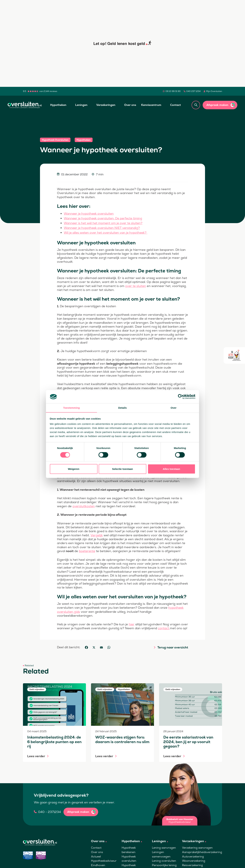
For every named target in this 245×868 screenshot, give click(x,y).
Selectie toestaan (123, 469)
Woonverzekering (194, 864)
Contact (175, 105)
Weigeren (74, 469)
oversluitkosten (84, 505)
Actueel (96, 860)
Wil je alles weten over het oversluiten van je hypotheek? (107, 232)
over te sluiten (136, 285)
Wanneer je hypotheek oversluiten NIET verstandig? (103, 227)
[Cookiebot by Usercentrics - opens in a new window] (180, 397)
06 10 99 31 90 (173, 91)
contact (171, 627)
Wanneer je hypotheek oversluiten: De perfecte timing (104, 218)
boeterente (87, 550)
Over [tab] (174, 408)
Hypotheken (58, 105)
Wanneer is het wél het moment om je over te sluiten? (104, 223)
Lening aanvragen (164, 851)
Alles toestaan (171, 469)
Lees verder (36, 759)
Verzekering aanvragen (197, 851)
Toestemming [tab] (71, 408)
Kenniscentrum (151, 105)
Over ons (130, 105)
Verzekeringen (106, 105)
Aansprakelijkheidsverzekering (202, 855)
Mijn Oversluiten (214, 91)
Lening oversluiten (164, 864)
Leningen (81, 105)
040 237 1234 (193, 91)
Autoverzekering (193, 860)
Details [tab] (122, 408)
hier (132, 623)
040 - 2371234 (50, 815)
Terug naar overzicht (173, 651)
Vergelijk (97, 534)
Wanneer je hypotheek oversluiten (89, 214)
